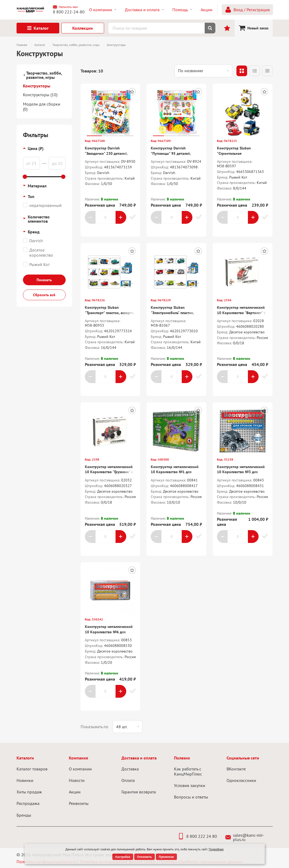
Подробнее (216, 849)
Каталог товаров (32, 769)
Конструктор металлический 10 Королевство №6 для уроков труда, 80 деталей (109, 632)
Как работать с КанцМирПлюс (188, 771)
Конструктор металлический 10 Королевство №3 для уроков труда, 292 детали (241, 472)
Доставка (130, 769)
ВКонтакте (236, 769)
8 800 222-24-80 (69, 12)
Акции (75, 792)
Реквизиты (79, 803)
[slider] (25, 177)
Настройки (123, 857)
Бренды (24, 815)
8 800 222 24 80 (197, 836)
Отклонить (144, 857)
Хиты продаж (29, 792)
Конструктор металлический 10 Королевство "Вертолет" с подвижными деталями (241, 313)
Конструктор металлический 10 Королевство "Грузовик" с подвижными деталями (109, 472)
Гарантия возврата (139, 792)
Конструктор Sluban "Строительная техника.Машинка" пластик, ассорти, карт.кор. (240, 156)
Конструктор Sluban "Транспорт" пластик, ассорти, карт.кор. (110, 313)
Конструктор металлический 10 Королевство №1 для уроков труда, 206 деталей (175, 472)
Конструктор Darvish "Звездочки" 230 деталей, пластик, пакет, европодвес (107, 153)
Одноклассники (241, 780)
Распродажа (28, 803)
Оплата (128, 780)
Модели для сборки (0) (42, 107)
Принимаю (166, 857)
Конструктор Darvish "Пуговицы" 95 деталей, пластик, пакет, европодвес (173, 153)
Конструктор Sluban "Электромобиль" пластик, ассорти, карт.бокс (172, 313)
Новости (77, 780)
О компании (80, 769)
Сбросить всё (44, 295)
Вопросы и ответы (191, 797)
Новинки (25, 780)
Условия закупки (190, 785)
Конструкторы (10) (40, 95)
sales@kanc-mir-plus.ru (245, 837)
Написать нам (65, 7)
